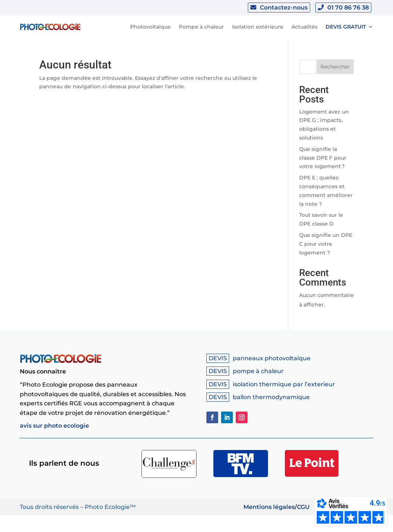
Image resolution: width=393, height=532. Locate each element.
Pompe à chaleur (201, 27)
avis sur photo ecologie (54, 426)
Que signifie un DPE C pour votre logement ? (326, 244)
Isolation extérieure (258, 27)
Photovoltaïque (150, 27)
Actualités (304, 27)
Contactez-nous (284, 8)
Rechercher (335, 67)
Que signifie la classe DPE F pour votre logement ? (323, 158)
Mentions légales (269, 507)
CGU (303, 507)
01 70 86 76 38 (348, 8)
